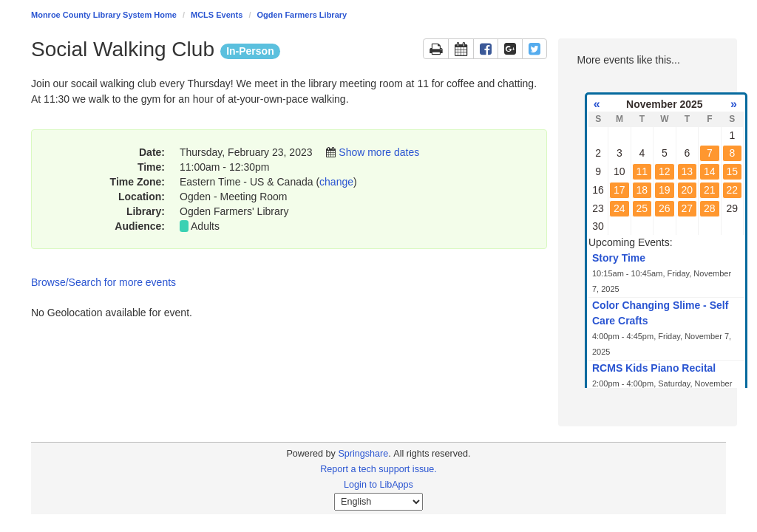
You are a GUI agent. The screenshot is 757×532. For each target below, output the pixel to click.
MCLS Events (217, 15)
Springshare (363, 454)
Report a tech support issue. (378, 469)
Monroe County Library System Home (104, 15)
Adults (205, 226)
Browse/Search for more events (103, 282)
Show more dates (379, 152)
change (336, 182)
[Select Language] (378, 502)
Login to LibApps (378, 485)
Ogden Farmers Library (302, 15)
